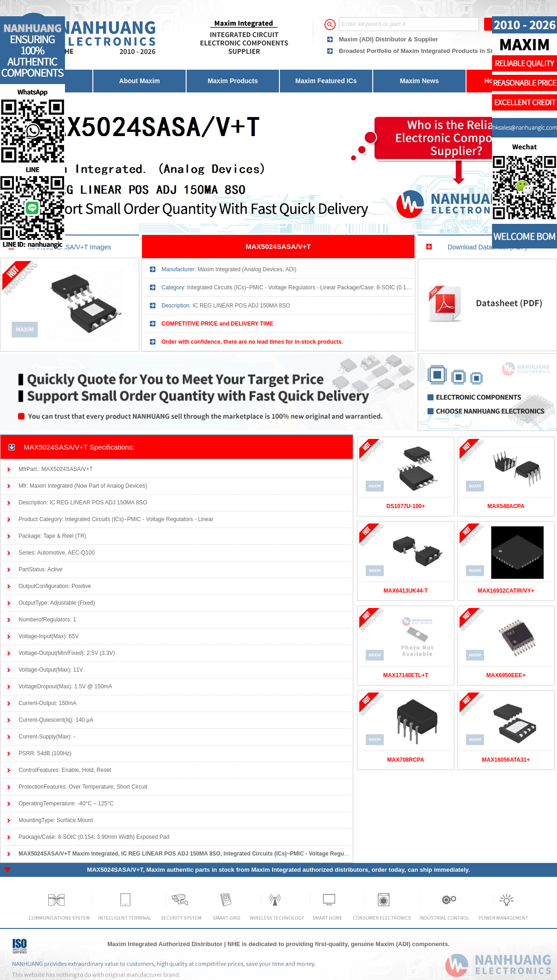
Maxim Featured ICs (326, 81)
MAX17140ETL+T (405, 675)
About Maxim (140, 81)
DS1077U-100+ (405, 506)
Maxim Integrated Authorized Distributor (165, 944)
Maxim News (419, 81)
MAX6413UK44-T (405, 591)
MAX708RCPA (406, 760)
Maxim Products (233, 81)
